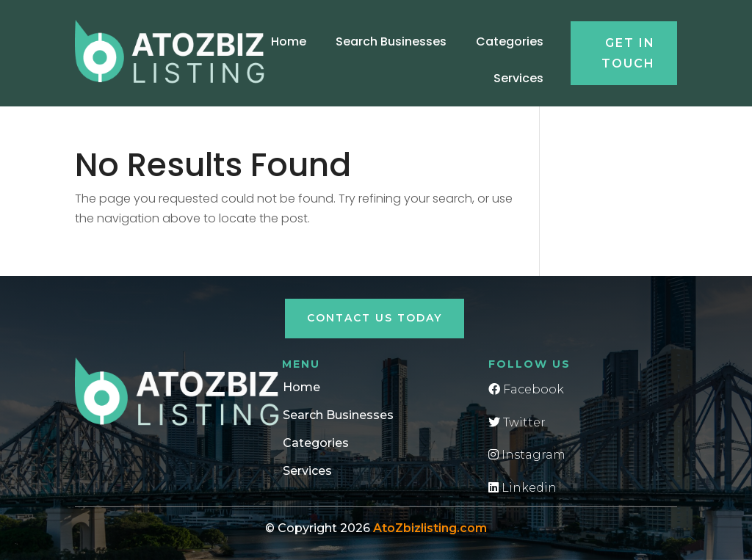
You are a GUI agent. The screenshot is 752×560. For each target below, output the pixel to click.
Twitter (517, 422)
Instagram (527, 455)
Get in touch (628, 53)
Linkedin (523, 488)
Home (289, 41)
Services (518, 78)
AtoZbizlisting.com (430, 528)
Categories (510, 41)
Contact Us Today (375, 318)
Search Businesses (391, 41)
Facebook (526, 389)
